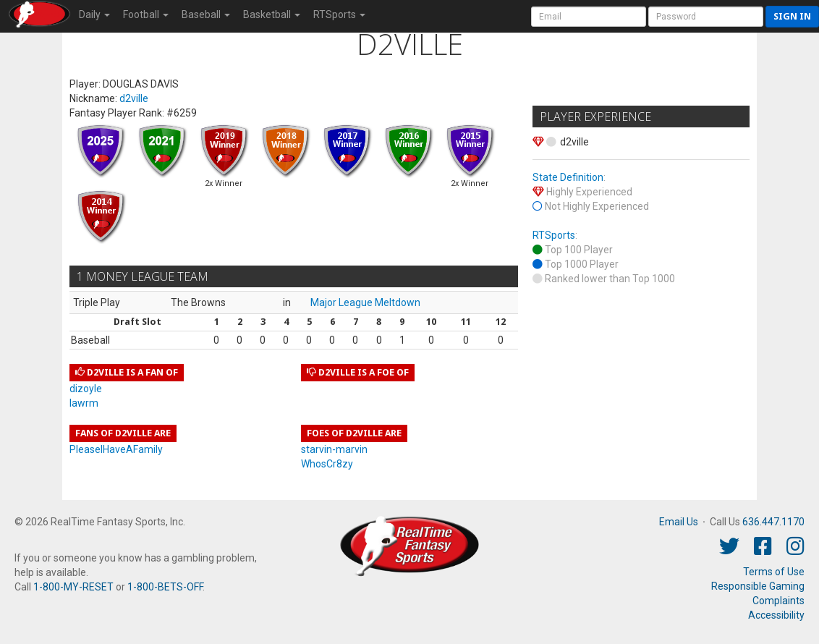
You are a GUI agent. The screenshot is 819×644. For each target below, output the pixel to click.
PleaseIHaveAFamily (116, 449)
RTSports (554, 235)
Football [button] (146, 14)
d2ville (134, 98)
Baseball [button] (206, 14)
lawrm (84, 403)
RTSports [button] (339, 14)
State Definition (568, 177)
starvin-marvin (334, 449)
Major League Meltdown (365, 302)
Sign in (792, 16)
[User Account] (589, 17)
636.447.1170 (773, 522)
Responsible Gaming (758, 586)
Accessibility (776, 615)
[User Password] (706, 17)
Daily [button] (94, 14)
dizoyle (86, 389)
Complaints (778, 601)
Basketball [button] (272, 14)
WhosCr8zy (327, 464)
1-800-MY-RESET (73, 587)
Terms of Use (774, 572)
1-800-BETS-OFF (165, 587)
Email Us (679, 522)
